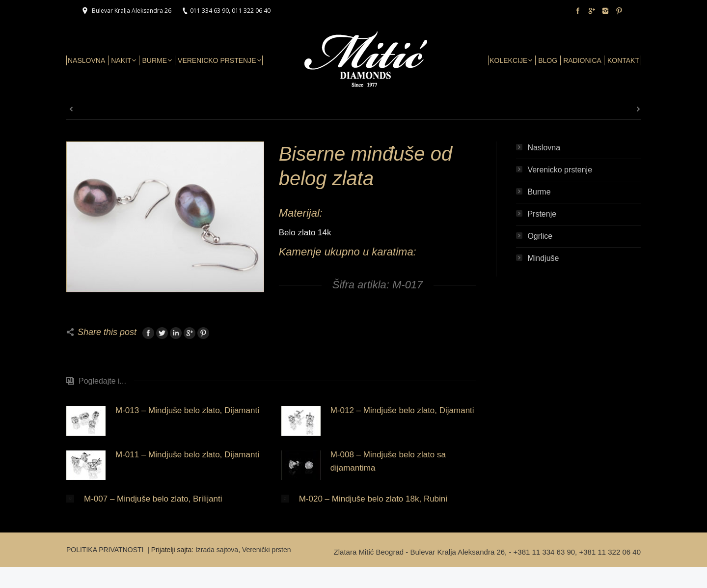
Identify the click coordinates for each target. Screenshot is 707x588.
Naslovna (544, 148)
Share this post (107, 332)
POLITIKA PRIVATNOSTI (106, 550)
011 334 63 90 (209, 11)
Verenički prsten (267, 550)
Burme (539, 192)
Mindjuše (543, 258)
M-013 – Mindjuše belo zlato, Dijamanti (187, 410)
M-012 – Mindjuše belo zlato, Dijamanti (402, 410)
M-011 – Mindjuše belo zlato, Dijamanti (187, 455)
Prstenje (542, 214)
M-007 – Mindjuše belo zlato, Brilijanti (153, 499)
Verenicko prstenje (560, 170)
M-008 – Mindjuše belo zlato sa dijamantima (388, 461)
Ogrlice (540, 236)
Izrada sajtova (217, 550)
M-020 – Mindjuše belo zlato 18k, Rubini (373, 499)
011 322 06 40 (251, 11)
